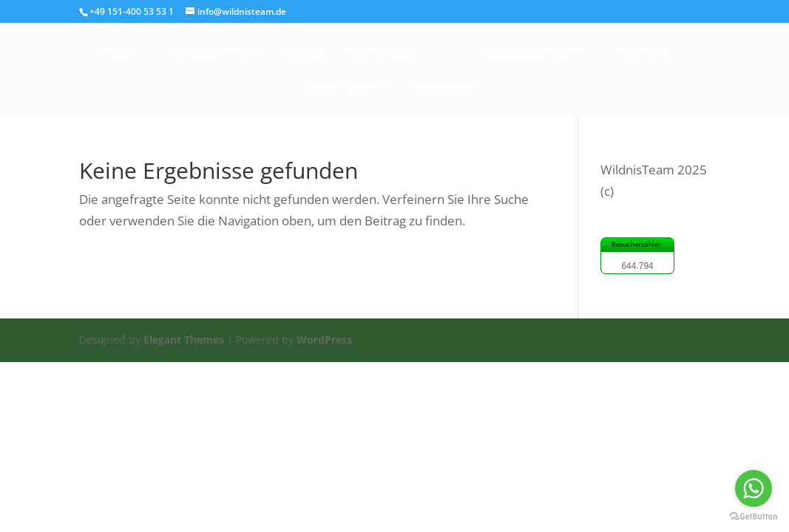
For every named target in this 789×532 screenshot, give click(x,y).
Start (121, 53)
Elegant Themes (184, 340)
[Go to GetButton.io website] (754, 517)
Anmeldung (447, 88)
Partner (644, 53)
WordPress (324, 340)
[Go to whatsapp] (754, 488)
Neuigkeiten (210, 53)
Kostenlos (381, 53)
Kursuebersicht (532, 53)
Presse (304, 53)
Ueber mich (342, 88)
